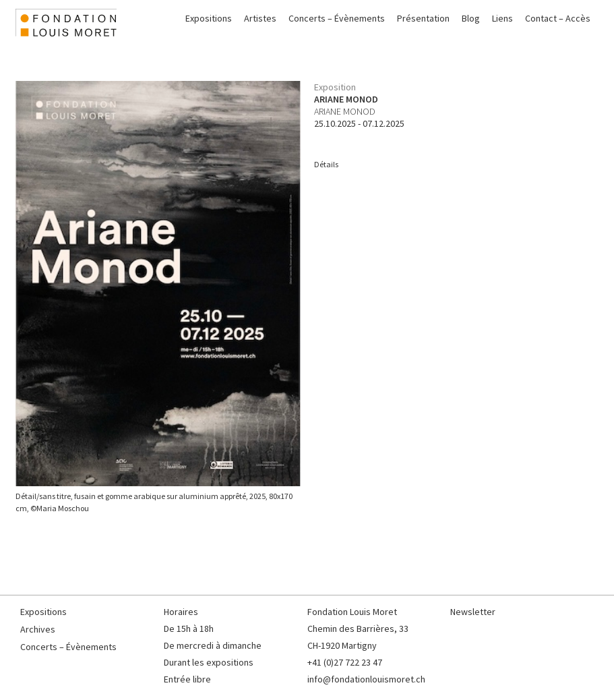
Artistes (260, 18)
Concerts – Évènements (337, 18)
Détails (326, 164)
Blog (471, 18)
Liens (502, 18)
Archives (38, 629)
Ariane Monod (345, 111)
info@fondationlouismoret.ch (366, 679)
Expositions (209, 18)
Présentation (423, 18)
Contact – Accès (558, 18)
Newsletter (473, 612)
